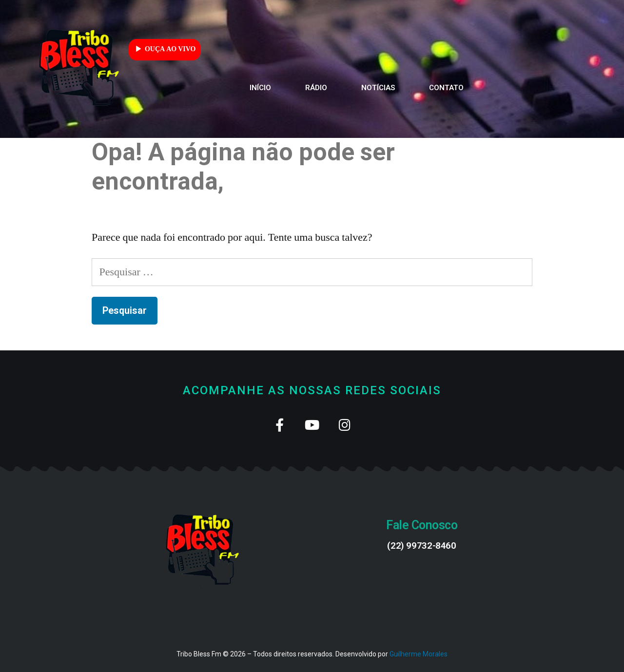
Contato (446, 88)
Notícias (378, 88)
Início (260, 88)
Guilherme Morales (419, 654)
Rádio (316, 88)
